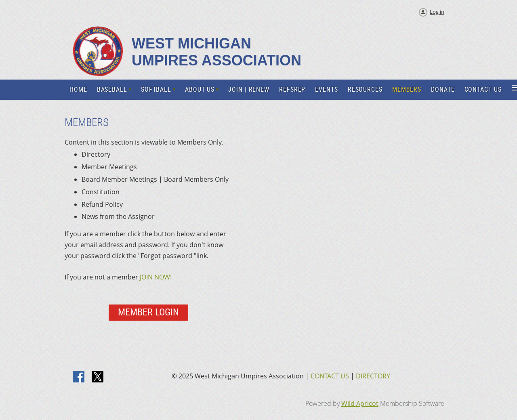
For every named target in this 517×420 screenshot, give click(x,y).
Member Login (148, 312)
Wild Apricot (360, 403)
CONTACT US (330, 376)
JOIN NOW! (156, 277)
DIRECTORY (373, 376)
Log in (437, 12)
